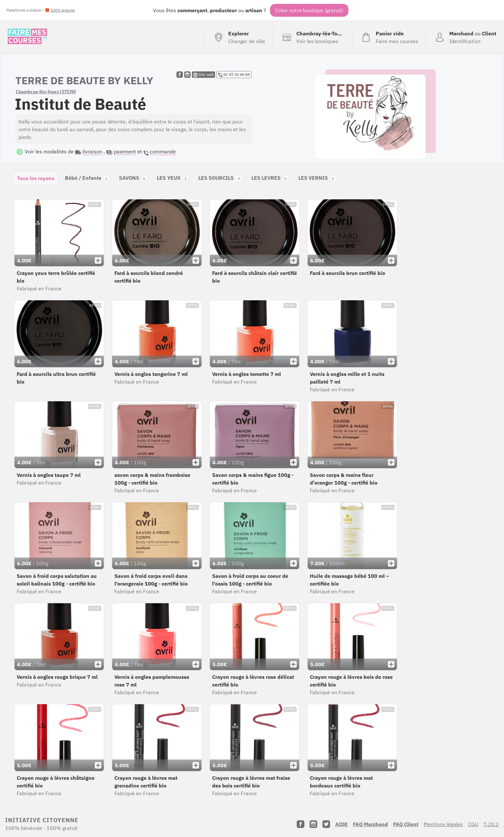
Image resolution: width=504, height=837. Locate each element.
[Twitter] (326, 824)
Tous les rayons (36, 178)
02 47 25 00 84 (234, 75)
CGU (473, 824)
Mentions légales (443, 824)
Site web (203, 75)
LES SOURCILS (220, 178)
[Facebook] (301, 824)
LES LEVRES (270, 178)
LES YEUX (172, 178)
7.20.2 (491, 824)
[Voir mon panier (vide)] (389, 37)
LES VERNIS (317, 178)
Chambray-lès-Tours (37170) (46, 92)
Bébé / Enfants (87, 178)
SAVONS (133, 178)
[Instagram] (313, 824)
